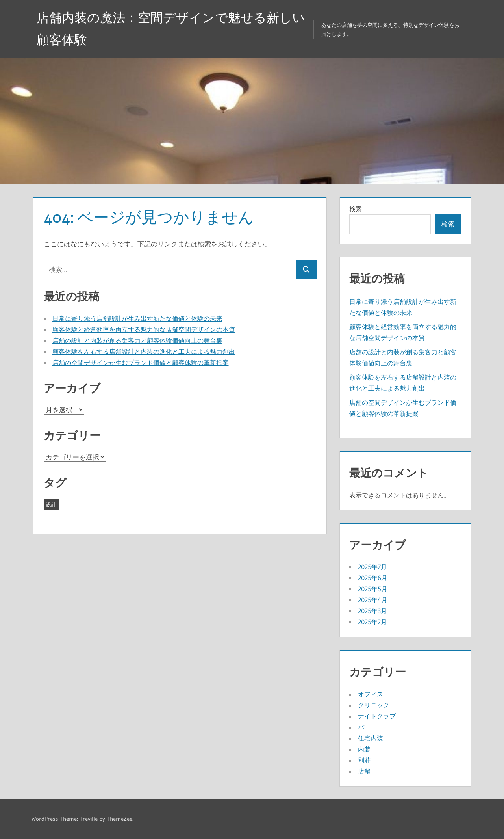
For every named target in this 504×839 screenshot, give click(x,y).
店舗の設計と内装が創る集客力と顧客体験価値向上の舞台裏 (137, 340)
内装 (364, 749)
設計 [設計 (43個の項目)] (51, 504)
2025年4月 (373, 600)
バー (364, 727)
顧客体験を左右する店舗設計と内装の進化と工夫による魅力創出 (144, 352)
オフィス (371, 694)
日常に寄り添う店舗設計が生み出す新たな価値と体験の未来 (137, 318)
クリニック (374, 705)
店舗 (364, 771)
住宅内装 (371, 738)
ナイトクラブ (377, 716)
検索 (356, 209)
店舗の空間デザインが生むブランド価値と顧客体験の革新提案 (141, 363)
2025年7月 (372, 567)
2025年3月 (372, 611)
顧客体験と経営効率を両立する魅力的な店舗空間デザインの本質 (144, 329)
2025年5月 (373, 589)
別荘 (364, 760)
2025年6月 (373, 578)
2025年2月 (372, 622)
